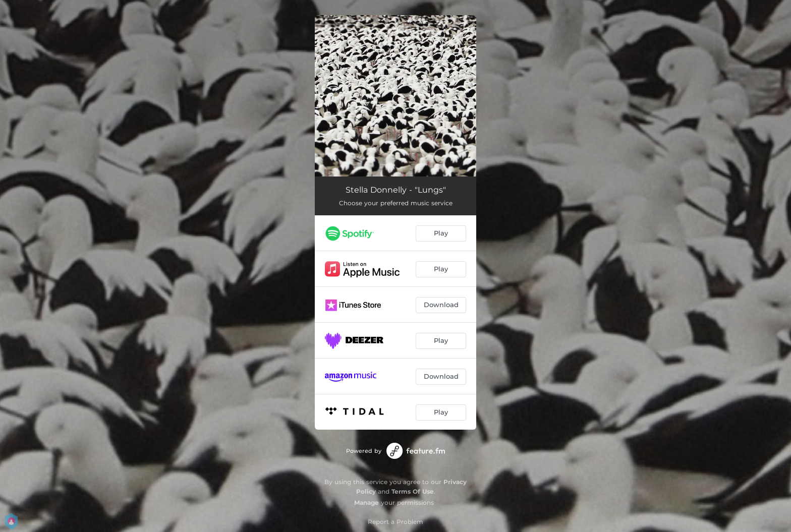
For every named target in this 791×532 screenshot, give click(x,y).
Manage (366, 503)
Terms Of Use (413, 491)
